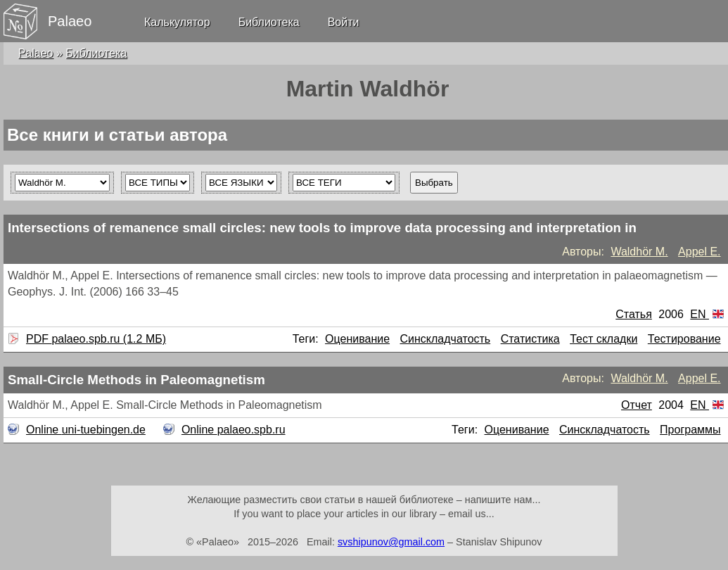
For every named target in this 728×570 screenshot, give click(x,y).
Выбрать (434, 183)
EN (707, 314)
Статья (634, 314)
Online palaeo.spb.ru (232, 430)
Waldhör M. (639, 252)
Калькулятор (177, 22)
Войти (344, 22)
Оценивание (357, 339)
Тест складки (604, 339)
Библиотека (269, 22)
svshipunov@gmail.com (391, 542)
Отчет (637, 405)
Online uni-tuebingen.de (84, 430)
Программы (690, 430)
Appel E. (699, 252)
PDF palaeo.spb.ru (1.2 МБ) (94, 339)
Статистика (530, 339)
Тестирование (684, 339)
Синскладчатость (446, 339)
